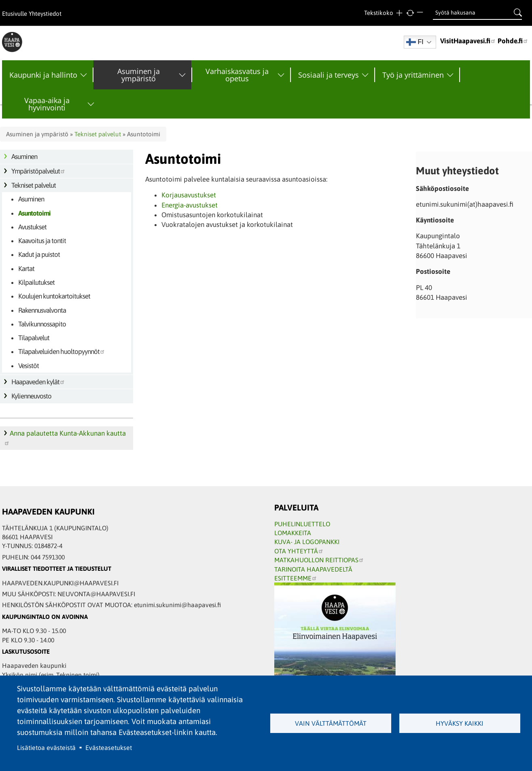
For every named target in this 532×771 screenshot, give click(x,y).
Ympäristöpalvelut (38, 171)
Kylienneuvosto (31, 396)
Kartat (26, 269)
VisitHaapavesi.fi (468, 41)
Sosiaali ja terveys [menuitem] (329, 75)
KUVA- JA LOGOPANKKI (307, 542)
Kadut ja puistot (39, 254)
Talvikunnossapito (42, 324)
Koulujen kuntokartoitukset (54, 296)
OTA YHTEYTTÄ (299, 551)
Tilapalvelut (34, 338)
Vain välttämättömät (331, 723)
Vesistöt (29, 366)
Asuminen (24, 157)
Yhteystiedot (45, 14)
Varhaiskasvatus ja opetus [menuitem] (237, 75)
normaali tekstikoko (410, 13)
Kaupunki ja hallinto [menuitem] (43, 75)
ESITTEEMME (296, 578)
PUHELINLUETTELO (302, 524)
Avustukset (32, 227)
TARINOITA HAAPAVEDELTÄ (313, 569)
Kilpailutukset (36, 282)
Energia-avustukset (190, 205)
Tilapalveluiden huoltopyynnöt (62, 352)
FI (415, 42)
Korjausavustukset (189, 195)
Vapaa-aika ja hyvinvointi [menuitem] (47, 104)
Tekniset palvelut (98, 134)
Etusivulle (15, 14)
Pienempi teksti (421, 13)
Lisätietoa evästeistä (46, 748)
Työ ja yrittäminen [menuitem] (413, 75)
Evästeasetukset (109, 748)
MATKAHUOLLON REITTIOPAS (319, 560)
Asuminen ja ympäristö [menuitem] (139, 75)
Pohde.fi (513, 41)
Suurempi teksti (399, 13)
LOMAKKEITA (293, 533)
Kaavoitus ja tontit (42, 241)
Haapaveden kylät (38, 382)
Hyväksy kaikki (460, 723)
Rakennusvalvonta (42, 310)
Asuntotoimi (34, 213)
